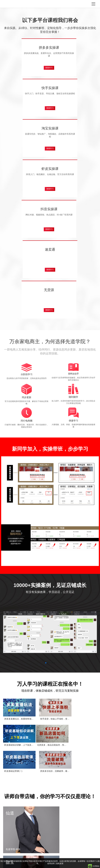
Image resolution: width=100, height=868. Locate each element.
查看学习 (27, 71)
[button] (46, 556)
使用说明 (69, 856)
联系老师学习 (52, 849)
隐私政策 (59, 856)
